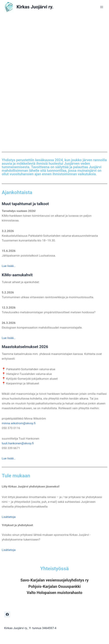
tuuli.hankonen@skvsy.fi (18, 443)
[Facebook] (7, 614)
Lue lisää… (9, 266)
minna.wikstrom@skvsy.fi (19, 423)
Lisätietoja (9, 517)
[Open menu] (102, 7)
